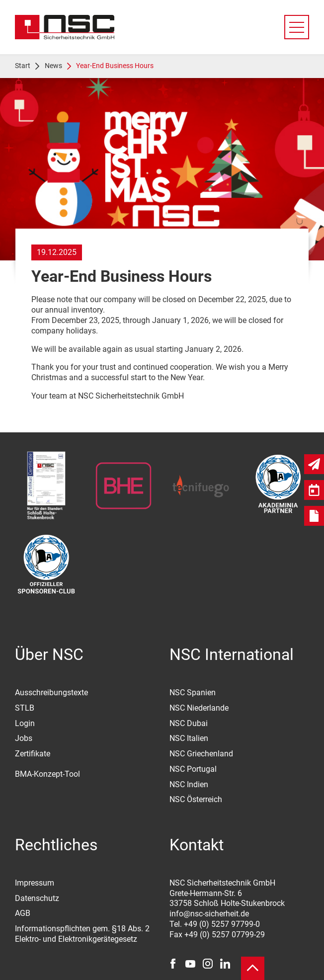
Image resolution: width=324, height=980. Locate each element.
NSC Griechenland (201, 754)
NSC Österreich (196, 799)
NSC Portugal (193, 769)
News (53, 66)
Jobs (24, 738)
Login (25, 723)
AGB (23, 913)
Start (23, 66)
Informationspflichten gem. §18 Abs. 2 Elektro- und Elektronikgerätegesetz (82, 934)
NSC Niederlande (199, 708)
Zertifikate (33, 754)
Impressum (35, 883)
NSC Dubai (189, 723)
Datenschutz (37, 898)
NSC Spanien (193, 693)
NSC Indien (189, 784)
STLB (25, 708)
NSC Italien (189, 738)
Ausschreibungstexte (51, 693)
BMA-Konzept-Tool (47, 774)
